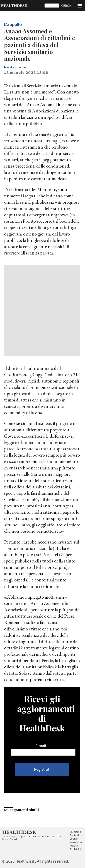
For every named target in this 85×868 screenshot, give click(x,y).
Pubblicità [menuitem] (75, 849)
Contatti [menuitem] (74, 835)
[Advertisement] (42, 311)
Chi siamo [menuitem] (75, 832)
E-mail (41, 746)
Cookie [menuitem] (74, 839)
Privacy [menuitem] (74, 846)
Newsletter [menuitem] (76, 842)
